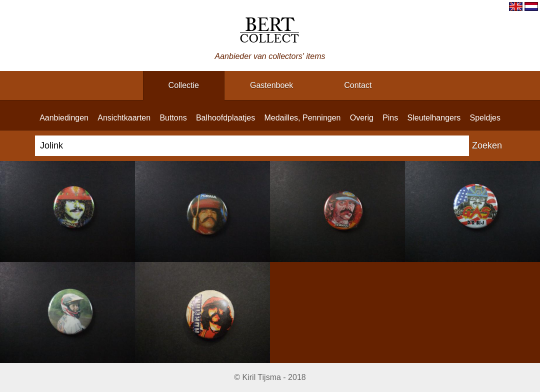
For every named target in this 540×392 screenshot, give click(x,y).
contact (358, 85)
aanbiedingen (64, 118)
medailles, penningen (302, 118)
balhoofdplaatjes (225, 118)
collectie (184, 85)
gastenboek (271, 85)
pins (390, 118)
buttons (173, 118)
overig (362, 118)
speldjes (485, 118)
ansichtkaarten (124, 118)
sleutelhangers (434, 118)
